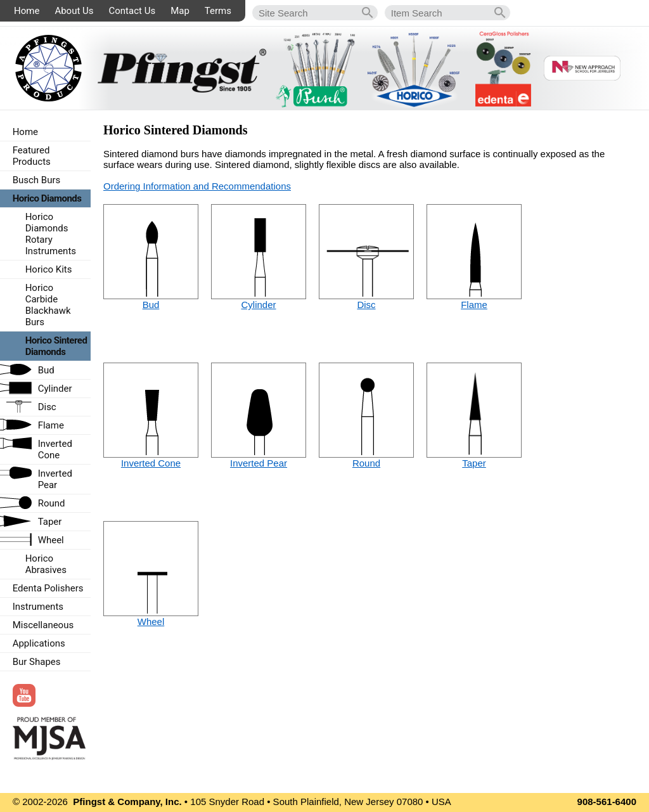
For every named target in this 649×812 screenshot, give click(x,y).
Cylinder (258, 305)
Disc (366, 305)
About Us (74, 11)
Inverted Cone (151, 463)
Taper (474, 463)
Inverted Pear (259, 463)
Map (180, 11)
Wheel (151, 622)
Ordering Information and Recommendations (197, 186)
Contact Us (132, 11)
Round (366, 463)
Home (27, 11)
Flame (474, 305)
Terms (218, 11)
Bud (151, 305)
